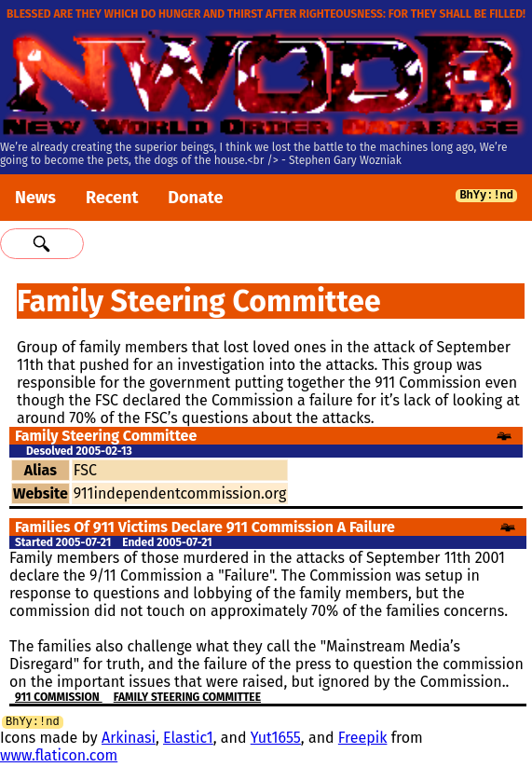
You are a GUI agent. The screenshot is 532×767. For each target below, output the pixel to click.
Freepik (363, 740)
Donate (195, 198)
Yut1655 (276, 740)
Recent (112, 198)
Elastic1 (188, 740)
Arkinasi (129, 740)
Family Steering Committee (187, 697)
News (35, 198)
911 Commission (59, 697)
